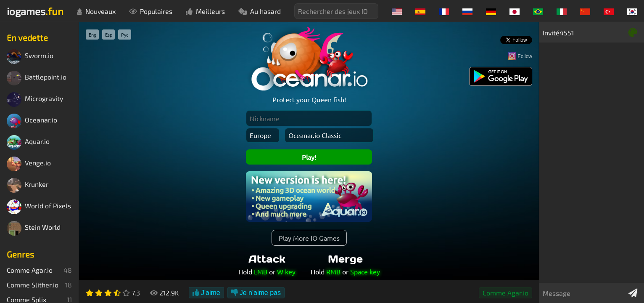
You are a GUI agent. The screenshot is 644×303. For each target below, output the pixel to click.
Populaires (151, 11)
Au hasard (260, 11)
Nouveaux (96, 11)
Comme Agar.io (505, 293)
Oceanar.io (32, 121)
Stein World (34, 228)
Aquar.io (28, 142)
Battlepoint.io (37, 78)
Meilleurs (205, 11)
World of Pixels (39, 207)
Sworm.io (30, 57)
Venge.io (29, 164)
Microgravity (35, 100)
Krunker (28, 185)
